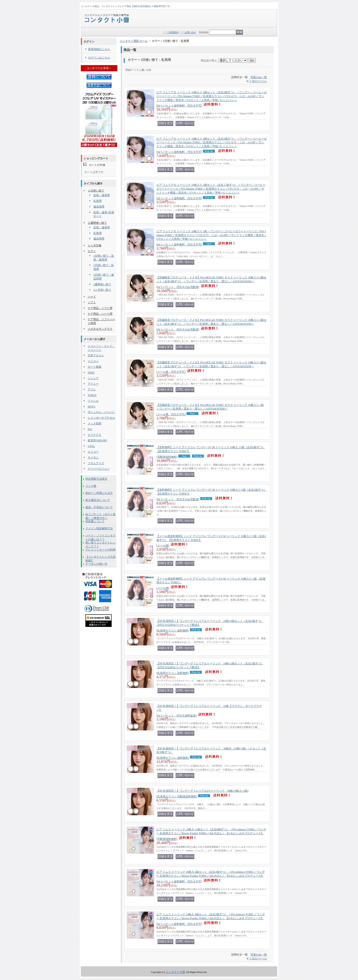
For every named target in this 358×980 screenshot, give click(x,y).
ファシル (93, 401)
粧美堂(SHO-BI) (97, 440)
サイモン (93, 458)
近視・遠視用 (102, 195)
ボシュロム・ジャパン (101, 412)
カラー (92, 251)
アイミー (93, 384)
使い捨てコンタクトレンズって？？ (100, 543)
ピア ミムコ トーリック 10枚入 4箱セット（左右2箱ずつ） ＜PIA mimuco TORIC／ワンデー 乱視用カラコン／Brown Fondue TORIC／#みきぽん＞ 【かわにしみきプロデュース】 (211, 919)
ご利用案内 (173, 32)
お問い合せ (190, 32)
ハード (92, 297)
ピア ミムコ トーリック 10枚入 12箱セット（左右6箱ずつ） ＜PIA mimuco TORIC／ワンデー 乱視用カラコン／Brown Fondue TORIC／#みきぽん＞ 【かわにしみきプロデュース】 (211, 834)
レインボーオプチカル (101, 418)
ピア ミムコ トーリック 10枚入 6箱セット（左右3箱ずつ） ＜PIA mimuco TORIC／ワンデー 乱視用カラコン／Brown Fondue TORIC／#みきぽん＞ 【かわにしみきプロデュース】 (211, 877)
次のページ (259, 81)
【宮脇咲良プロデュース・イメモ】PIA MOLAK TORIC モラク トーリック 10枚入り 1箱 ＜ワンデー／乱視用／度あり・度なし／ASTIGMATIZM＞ (210, 410)
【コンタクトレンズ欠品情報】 (100, 558)
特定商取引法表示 (96, 479)
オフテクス (95, 435)
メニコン (93, 361)
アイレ (92, 389)
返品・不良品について (99, 507)
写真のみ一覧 (259, 77)
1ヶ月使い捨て (102, 290)
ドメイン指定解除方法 (99, 528)
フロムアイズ (96, 463)
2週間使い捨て (102, 284)
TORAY (92, 395)
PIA (90, 429)
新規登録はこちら (99, 49)
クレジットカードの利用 (100, 550)
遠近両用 (99, 207)
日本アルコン (96, 355)
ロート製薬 (95, 367)
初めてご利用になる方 (99, 493)
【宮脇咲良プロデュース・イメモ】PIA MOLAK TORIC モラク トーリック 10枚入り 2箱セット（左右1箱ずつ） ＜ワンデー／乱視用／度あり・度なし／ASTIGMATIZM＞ (211, 367)
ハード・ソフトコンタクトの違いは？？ (100, 536)
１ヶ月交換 (95, 245)
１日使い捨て (96, 191)
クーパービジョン (99, 469)
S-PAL (91, 446)
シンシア (93, 378)
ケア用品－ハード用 (100, 314)
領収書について (95, 521)
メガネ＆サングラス (100, 329)
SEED (91, 373)
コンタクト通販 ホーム (134, 41)
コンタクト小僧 (175, 972)
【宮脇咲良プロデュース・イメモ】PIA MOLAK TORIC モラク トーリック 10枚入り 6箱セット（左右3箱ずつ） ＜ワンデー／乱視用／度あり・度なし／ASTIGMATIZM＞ (211, 282)
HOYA (91, 407)
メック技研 (95, 423)
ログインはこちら (99, 58)
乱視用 (97, 201)
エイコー (93, 452)
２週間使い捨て (97, 223)
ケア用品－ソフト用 (100, 308)
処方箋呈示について (98, 500)
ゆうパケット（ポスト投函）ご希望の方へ (100, 515)
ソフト (92, 302)
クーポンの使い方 (96, 564)
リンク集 (91, 486)
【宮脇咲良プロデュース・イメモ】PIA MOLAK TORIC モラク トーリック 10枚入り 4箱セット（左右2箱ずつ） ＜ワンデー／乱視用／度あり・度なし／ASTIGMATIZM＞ (211, 325)
